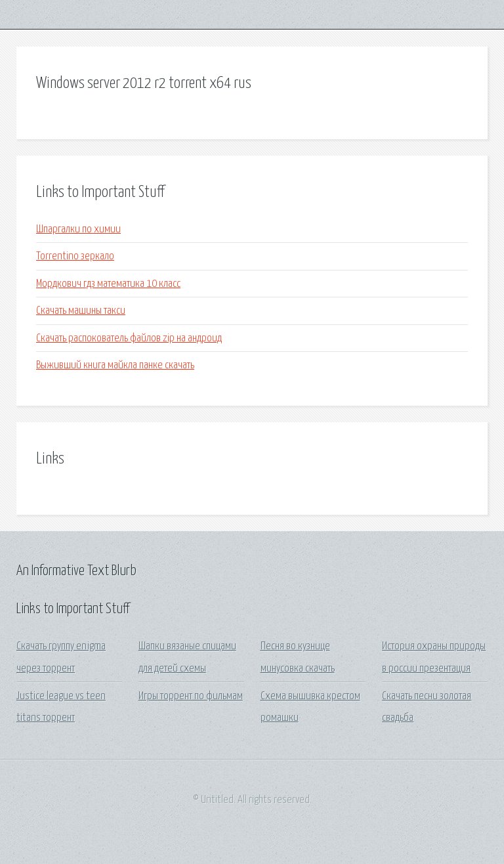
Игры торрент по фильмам (191, 696)
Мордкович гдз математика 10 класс (108, 284)
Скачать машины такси (81, 311)
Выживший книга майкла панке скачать (115, 365)
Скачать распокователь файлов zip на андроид (129, 338)
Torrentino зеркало (75, 256)
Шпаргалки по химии (78, 229)
